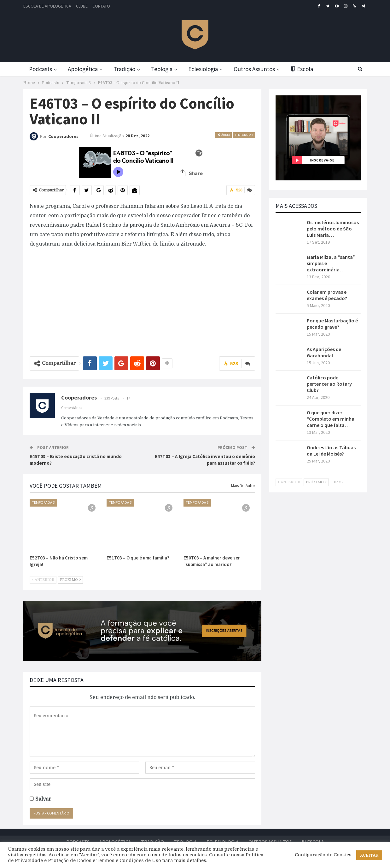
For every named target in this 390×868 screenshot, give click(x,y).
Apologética (84, 69)
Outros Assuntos (261, 69)
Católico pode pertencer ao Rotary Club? (329, 384)
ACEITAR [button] (369, 855)
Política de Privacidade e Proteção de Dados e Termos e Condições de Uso (136, 858)
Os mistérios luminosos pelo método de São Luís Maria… (333, 229)
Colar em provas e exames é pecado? (327, 295)
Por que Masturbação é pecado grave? (332, 324)
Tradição (127, 69)
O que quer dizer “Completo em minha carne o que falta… (331, 419)
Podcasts (41, 69)
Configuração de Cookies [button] (323, 855)
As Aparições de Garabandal (324, 352)
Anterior (43, 579)
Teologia (166, 69)
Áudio (224, 135)
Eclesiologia (208, 69)
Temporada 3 (244, 135)
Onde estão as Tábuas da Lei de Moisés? (331, 451)
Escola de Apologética (47, 6)
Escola (309, 69)
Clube (82, 6)
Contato (101, 6)
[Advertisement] (143, 299)
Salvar (43, 799)
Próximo (70, 579)
